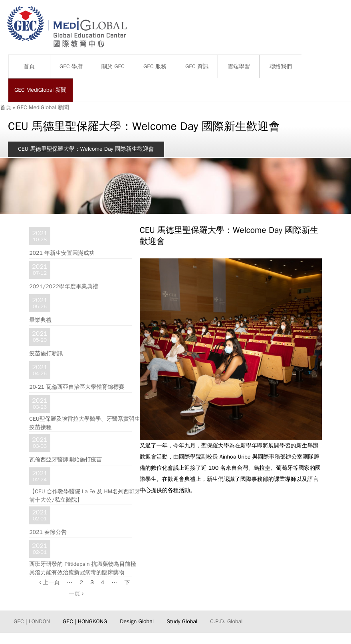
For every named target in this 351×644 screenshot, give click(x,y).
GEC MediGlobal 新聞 (41, 90)
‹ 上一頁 (49, 582)
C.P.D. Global (226, 621)
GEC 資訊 (197, 66)
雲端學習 (239, 66)
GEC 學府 (71, 66)
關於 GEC (113, 66)
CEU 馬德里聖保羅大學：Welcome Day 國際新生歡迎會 (86, 149)
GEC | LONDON (32, 621)
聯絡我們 (281, 66)
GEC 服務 (155, 66)
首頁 (29, 66)
